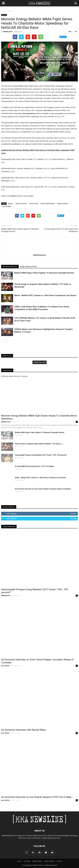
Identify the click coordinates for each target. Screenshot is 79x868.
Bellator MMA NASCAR (48, 204)
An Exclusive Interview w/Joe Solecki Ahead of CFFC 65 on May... (37, 797)
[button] (76, 3)
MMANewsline (8, 32)
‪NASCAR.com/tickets (12, 144)
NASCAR (18, 89)
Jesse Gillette (5, 666)
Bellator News (37, 861)
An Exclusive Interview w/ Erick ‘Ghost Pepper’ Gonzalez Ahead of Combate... (43, 489)
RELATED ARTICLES (10, 267)
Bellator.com (16, 196)
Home (3, 11)
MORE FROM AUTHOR (28, 267)
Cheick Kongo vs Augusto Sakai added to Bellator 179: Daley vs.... (39, 444)
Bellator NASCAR (63, 204)
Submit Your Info (40, 362)
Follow (73, 514)
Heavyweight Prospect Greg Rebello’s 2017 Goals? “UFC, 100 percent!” (41, 455)
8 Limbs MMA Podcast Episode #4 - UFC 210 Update (34, 466)
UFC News (27, 861)
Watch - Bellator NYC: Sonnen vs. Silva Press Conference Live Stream (45, 295)
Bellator (4, 15)
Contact (59, 861)
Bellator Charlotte (21, 204)
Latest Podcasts (49, 861)
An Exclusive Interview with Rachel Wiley (23, 730)
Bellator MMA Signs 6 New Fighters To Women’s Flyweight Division (20, 230)
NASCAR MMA (7, 206)
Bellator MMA (34, 204)
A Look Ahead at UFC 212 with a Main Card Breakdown (61, 230)
